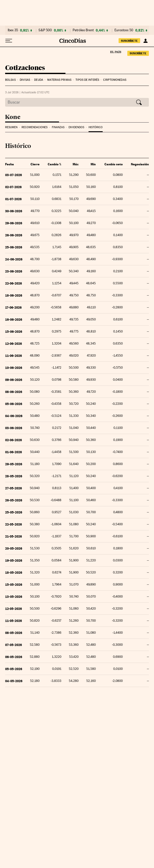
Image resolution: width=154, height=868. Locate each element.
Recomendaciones (35, 127)
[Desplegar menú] (9, 41)
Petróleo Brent (83, 30)
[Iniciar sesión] (145, 41)
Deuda (39, 80)
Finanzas (58, 127)
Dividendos (76, 127)
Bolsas (10, 80)
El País (115, 52)
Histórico (96, 127)
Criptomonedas (115, 80)
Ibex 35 (13, 30)
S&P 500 (45, 30)
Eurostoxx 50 (124, 30)
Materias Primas (59, 80)
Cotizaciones (25, 68)
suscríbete (129, 41)
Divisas (25, 80)
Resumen (11, 127)
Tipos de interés (87, 80)
